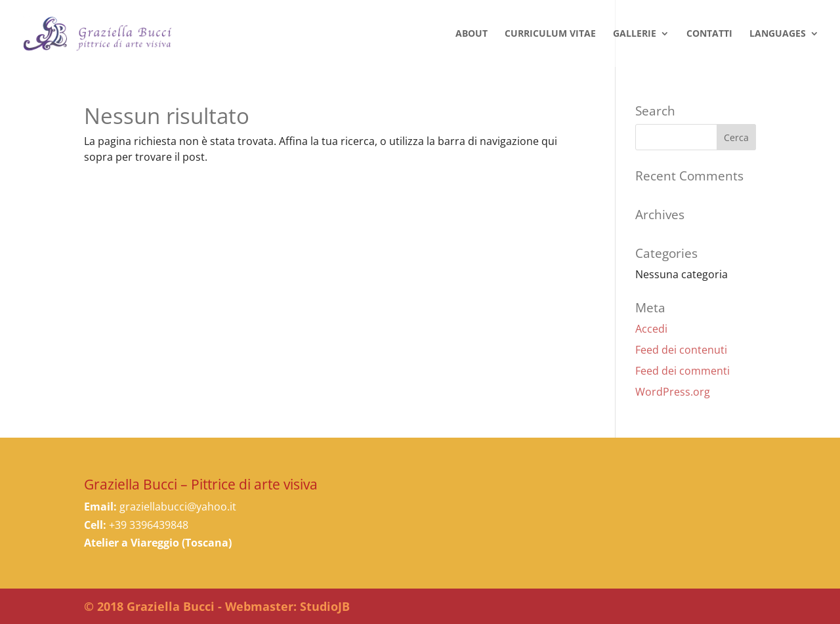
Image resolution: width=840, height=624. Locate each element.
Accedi (651, 329)
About (472, 34)
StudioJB (325, 606)
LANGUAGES (778, 34)
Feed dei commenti (682, 371)
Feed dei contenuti (681, 350)
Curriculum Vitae (550, 34)
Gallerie (635, 34)
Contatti (709, 34)
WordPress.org (673, 392)
